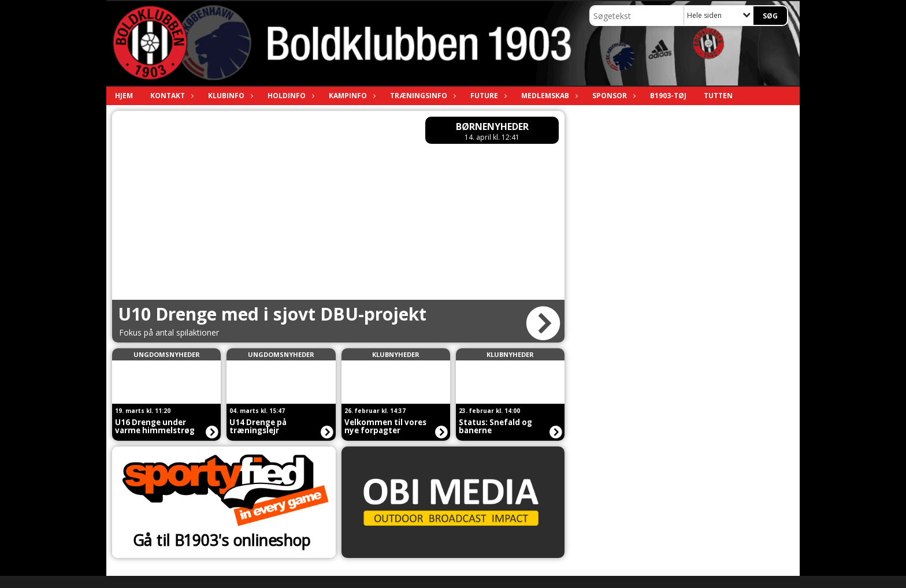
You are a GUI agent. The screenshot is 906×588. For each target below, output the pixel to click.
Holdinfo (289, 96)
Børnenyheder (492, 126)
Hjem (124, 96)
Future (487, 96)
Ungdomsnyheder (167, 354)
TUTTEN (718, 96)
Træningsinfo (422, 96)
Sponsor (612, 96)
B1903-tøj (668, 96)
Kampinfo (351, 96)
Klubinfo (229, 96)
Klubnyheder (396, 354)
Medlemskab (548, 96)
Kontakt (170, 96)
